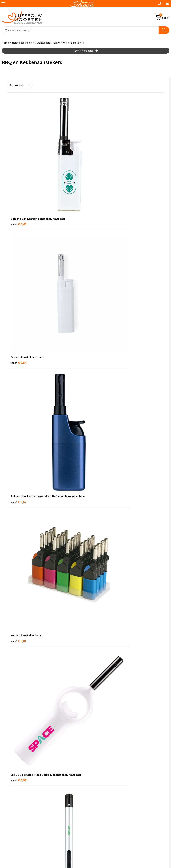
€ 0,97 (18, 371)
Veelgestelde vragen (99, 702)
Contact (92, 687)
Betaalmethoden (97, 708)
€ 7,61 (97, 558)
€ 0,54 (97, 178)
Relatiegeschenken (23, 43)
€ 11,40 (19, 652)
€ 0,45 (18, 178)
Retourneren (95, 713)
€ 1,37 (18, 465)
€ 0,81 (97, 272)
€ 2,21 (97, 465)
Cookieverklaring (11, 754)
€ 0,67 (18, 277)
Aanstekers (44, 43)
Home (5, 43)
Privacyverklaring (12, 759)
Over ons (92, 692)
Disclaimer (8, 764)
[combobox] (80, 30)
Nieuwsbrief (94, 697)
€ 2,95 (18, 558)
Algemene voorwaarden (15, 749)
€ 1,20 (97, 371)
